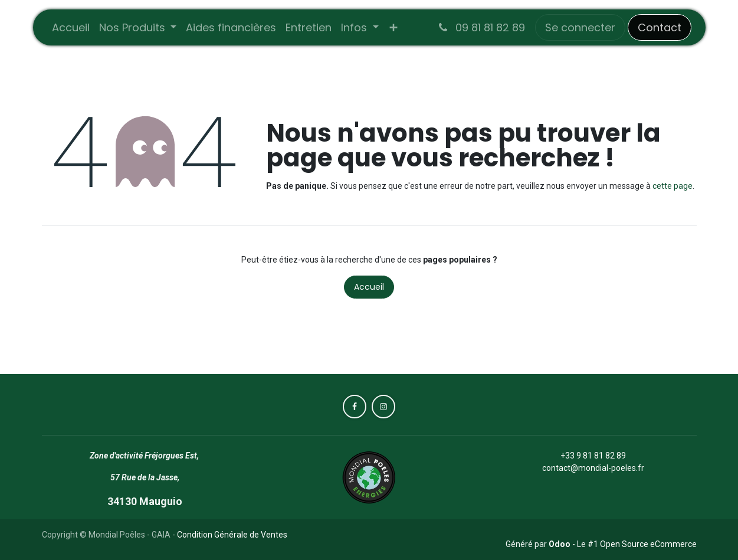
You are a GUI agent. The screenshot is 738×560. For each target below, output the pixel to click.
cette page (673, 186)
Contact (660, 27)
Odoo (560, 544)
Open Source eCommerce (648, 544)
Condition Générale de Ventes (232, 535)
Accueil (369, 287)
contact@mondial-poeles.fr (593, 468)
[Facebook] (355, 407)
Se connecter (580, 27)
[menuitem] (71, 27)
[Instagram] (383, 407)
